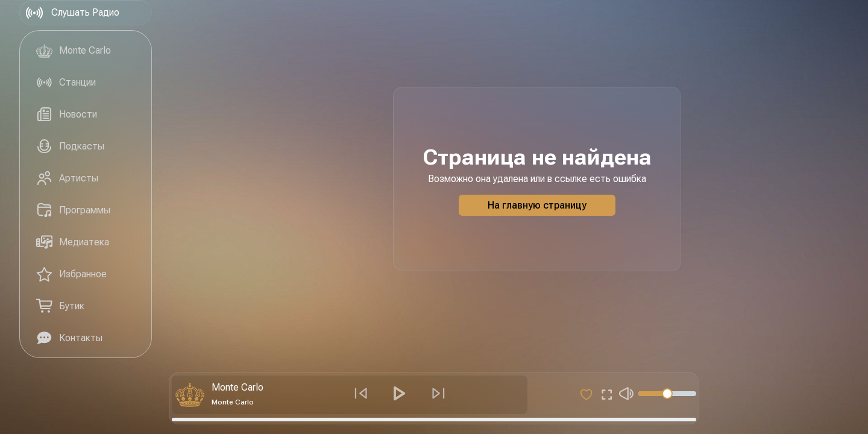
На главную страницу (537, 205)
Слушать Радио (72, 13)
